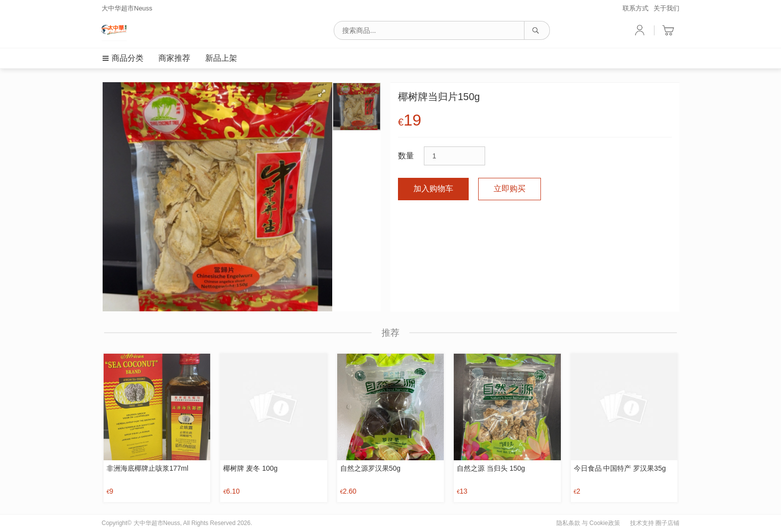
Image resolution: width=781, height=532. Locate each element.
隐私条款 (568, 523)
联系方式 (636, 8)
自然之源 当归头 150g (491, 468)
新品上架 (221, 58)
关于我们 (666, 8)
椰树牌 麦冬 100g (250, 468)
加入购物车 (433, 189)
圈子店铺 (667, 523)
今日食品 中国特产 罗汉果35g (620, 468)
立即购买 (510, 189)
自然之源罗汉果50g (370, 468)
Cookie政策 (604, 523)
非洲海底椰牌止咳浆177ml (147, 468)
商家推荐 (174, 58)
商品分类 (123, 58)
